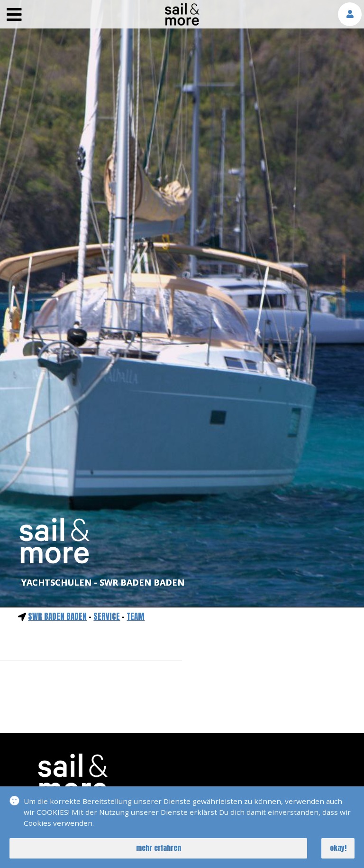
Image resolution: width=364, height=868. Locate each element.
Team (136, 616)
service (107, 616)
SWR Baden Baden (57, 616)
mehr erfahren (159, 848)
